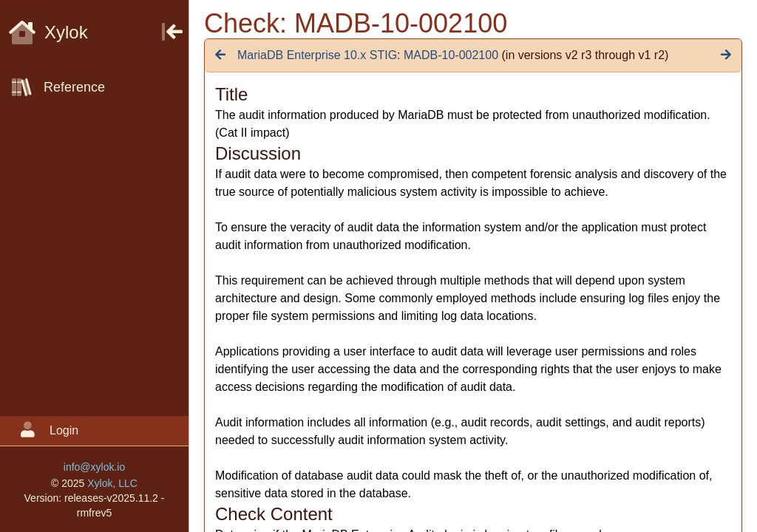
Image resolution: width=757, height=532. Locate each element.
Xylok (48, 32)
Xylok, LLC (112, 483)
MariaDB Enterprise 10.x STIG (317, 55)
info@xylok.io (94, 467)
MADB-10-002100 (451, 55)
